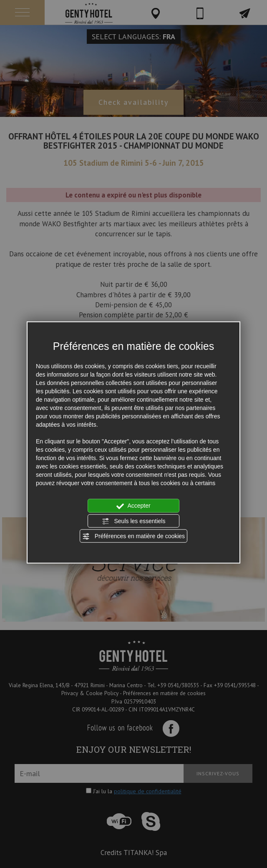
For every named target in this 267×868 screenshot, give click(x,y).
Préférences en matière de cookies (133, 536)
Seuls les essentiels (134, 521)
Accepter (133, 506)
